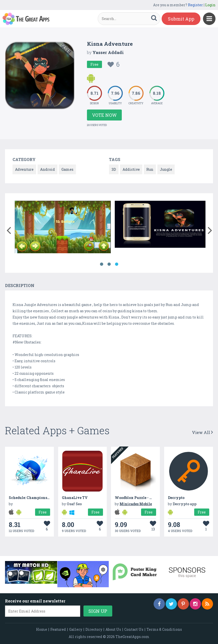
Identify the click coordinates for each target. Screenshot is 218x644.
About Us (113, 629)
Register (195, 5)
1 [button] (101, 264)
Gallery (76, 629)
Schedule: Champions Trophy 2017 (40, 498)
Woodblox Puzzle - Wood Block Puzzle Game (155, 498)
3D (114, 169)
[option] (63, 228)
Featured (58, 629)
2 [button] (109, 264)
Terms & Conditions (164, 629)
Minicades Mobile (136, 504)
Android (47, 169)
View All (202, 432)
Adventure (24, 169)
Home (42, 629)
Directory (94, 629)
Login (210, 5)
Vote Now (104, 115)
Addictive (131, 169)
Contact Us (134, 629)
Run (150, 169)
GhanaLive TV (75, 498)
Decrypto (176, 498)
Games (67, 169)
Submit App (181, 19)
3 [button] (117, 264)
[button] (9, 229)
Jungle (166, 169)
